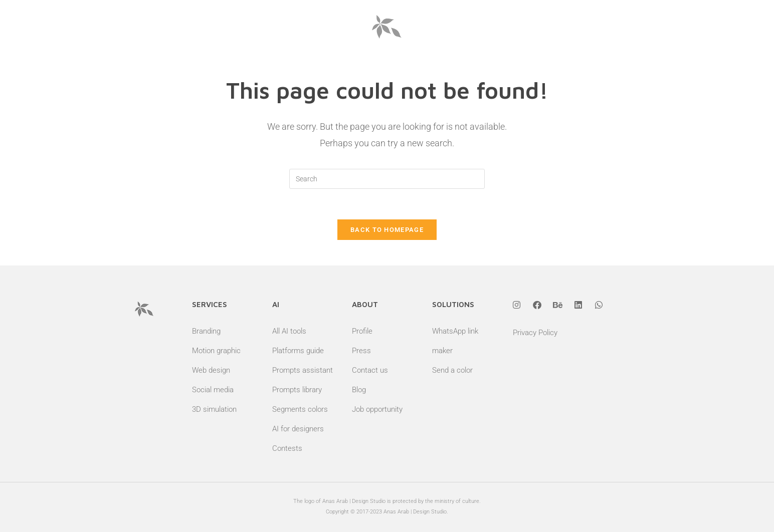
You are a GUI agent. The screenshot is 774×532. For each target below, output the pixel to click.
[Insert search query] (387, 179)
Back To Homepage (387, 230)
